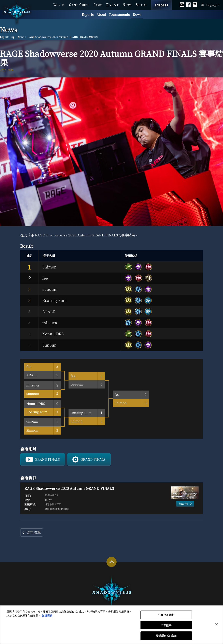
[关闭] (217, 626)
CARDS (98, 4)
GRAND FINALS (47, 459)
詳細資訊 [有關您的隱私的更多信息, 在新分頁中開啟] (47, 618)
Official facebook (188, 4)
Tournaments (119, 14)
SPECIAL (141, 4)
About (101, 14)
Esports (88, 14)
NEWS (127, 4)
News (137, 14)
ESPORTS (161, 1)
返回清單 (33, 532)
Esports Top (7, 37)
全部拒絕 (166, 627)
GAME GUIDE (79, 4)
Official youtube (182, 4)
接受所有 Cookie (166, 638)
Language (205, 4)
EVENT (113, 4)
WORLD (59, 4)
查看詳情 (183, 504)
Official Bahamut (195, 4)
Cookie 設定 (166, 617)
